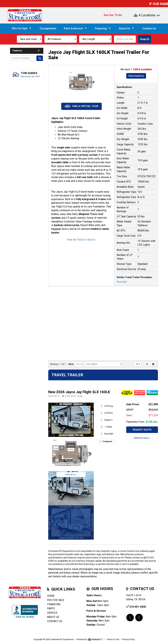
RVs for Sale (56, 600)
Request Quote (142, 430)
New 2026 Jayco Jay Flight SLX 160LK (79, 392)
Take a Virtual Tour (81, 106)
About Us (127, 28)
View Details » (142, 438)
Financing (103, 28)
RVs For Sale (22, 28)
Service (52, 613)
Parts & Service (76, 28)
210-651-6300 (136, 607)
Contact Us (149, 28)
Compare (107, 441)
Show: (71, 364)
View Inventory (136, 76)
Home (51, 596)
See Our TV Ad (113, 15)
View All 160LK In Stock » (81, 240)
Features (26, 51)
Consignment (48, 28)
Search (145, 39)
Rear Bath (122, 282)
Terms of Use (113, 639)
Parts (51, 609)
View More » (71, 475)
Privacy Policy (128, 639)
